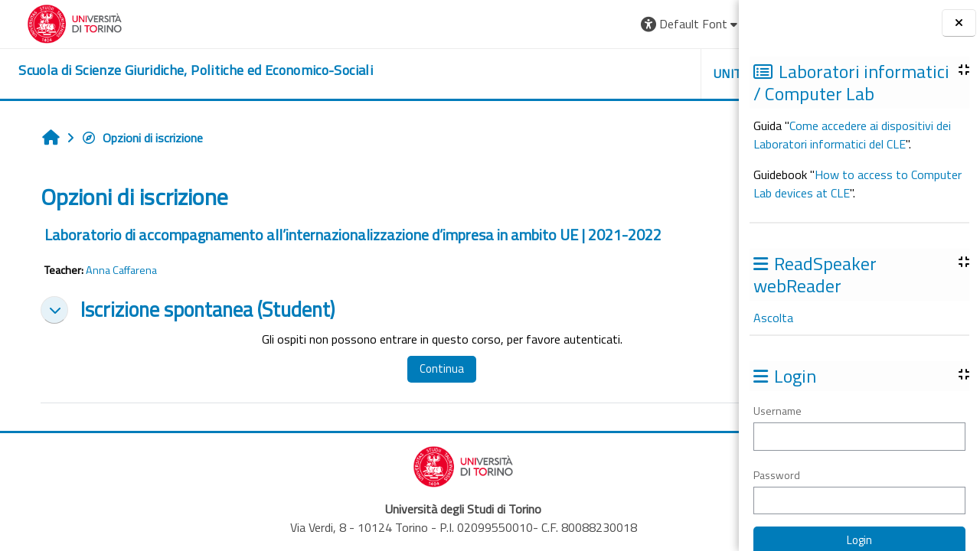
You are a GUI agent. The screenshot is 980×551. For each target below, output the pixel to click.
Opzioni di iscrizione (134, 138)
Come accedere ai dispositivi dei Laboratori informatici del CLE (852, 135)
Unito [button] (560, 73)
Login (701, 24)
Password (777, 475)
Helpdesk (646, 73)
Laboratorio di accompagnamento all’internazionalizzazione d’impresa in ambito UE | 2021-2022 (345, 235)
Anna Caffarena (114, 270)
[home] (180, 70)
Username (777, 411)
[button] (518, 24)
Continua (391, 368)
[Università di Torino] (59, 22)
